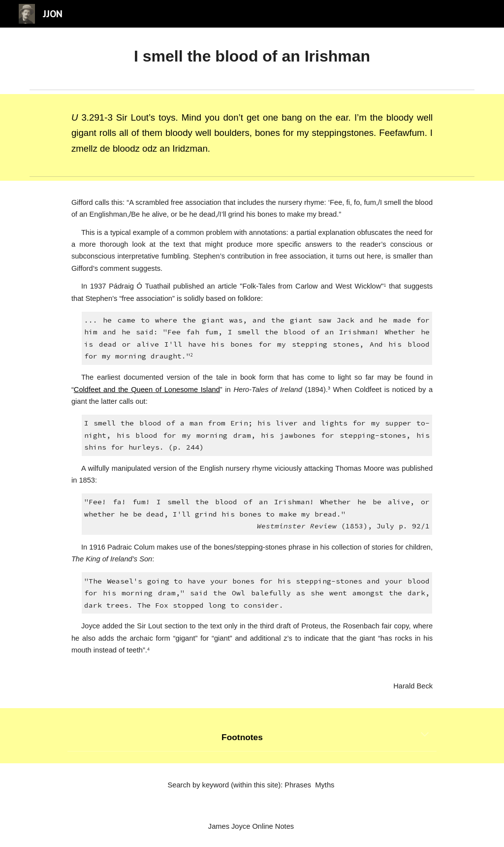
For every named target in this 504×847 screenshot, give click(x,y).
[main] (252, 56)
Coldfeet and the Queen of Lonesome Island (147, 390)
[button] (425, 735)
